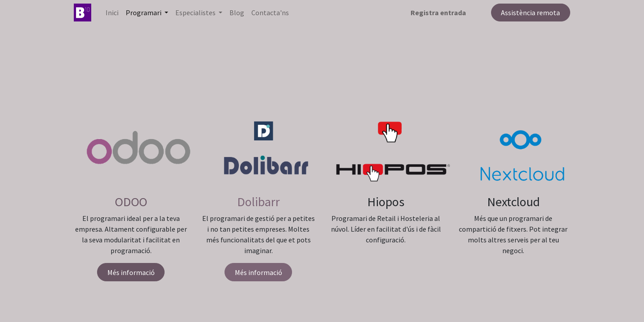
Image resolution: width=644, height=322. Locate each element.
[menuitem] (112, 13)
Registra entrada (438, 13)
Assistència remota (530, 13)
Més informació (131, 272)
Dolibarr (258, 202)
